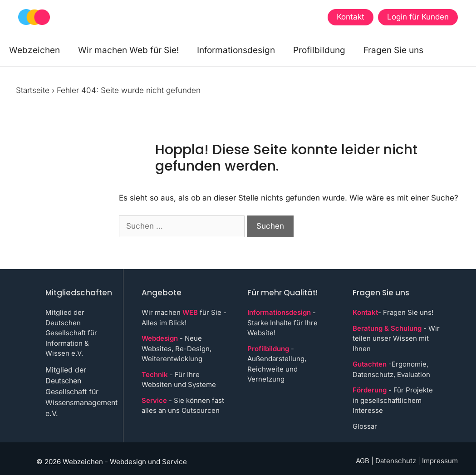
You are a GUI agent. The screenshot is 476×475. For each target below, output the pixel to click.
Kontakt (351, 17)
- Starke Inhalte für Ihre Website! (282, 323)
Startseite (33, 90)
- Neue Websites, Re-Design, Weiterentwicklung (177, 348)
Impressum (440, 461)
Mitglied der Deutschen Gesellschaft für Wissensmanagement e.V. (81, 392)
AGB (363, 461)
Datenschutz (396, 461)
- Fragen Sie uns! (393, 312)
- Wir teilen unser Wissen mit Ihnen (396, 338)
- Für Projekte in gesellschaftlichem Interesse (393, 400)
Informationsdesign (236, 50)
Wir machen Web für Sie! (128, 50)
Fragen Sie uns (393, 50)
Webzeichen (34, 50)
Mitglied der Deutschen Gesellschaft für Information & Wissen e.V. (71, 333)
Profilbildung (319, 50)
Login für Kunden (418, 17)
